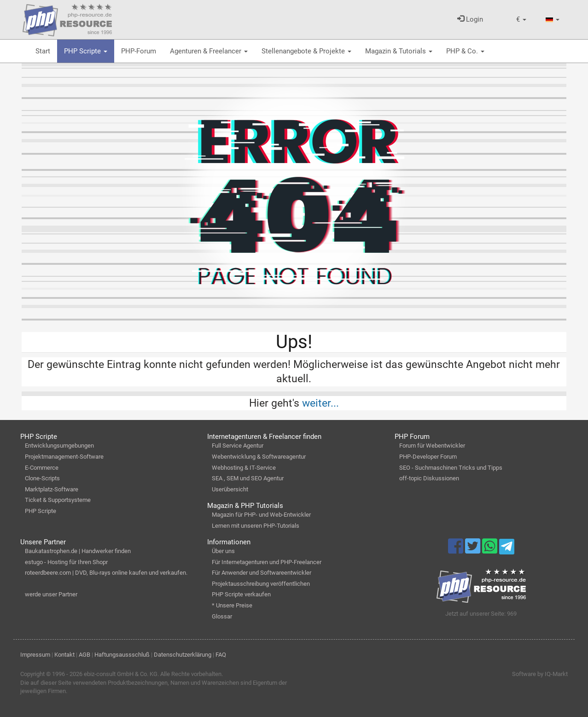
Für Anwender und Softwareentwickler (262, 573)
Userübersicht (230, 489)
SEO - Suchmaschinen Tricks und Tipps (451, 468)
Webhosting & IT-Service (244, 468)
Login (470, 19)
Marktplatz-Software (52, 489)
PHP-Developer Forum (428, 457)
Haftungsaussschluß (122, 655)
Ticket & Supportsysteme (58, 500)
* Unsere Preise (232, 605)
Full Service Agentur (238, 446)
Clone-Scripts (42, 478)
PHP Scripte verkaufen (241, 594)
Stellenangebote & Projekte (306, 51)
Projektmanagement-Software (64, 457)
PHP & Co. (465, 51)
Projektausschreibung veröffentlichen (261, 584)
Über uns (223, 551)
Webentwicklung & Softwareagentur (259, 457)
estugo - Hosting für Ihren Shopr (66, 562)
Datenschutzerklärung (183, 655)
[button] (521, 20)
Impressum (35, 655)
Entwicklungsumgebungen (59, 446)
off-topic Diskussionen (429, 478)
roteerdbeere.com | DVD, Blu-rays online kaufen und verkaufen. (106, 573)
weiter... (320, 403)
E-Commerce (42, 468)
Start (43, 51)
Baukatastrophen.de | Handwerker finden (78, 551)
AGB (84, 655)
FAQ (221, 655)
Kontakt (64, 655)
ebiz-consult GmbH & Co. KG (121, 674)
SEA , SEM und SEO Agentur (248, 478)
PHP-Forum (139, 51)
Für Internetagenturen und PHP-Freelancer (267, 562)
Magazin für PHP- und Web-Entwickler (261, 515)
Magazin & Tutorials (399, 51)
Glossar (222, 616)
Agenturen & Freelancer (209, 51)
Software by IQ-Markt (540, 674)
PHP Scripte (86, 51)
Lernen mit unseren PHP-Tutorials (256, 526)
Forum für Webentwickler (432, 446)
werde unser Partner (51, 594)
